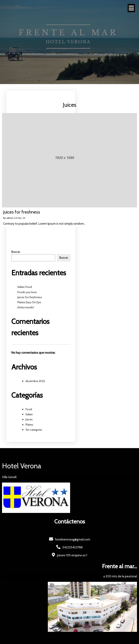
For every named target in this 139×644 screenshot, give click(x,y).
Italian (29, 414)
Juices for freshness (30, 297)
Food (29, 409)
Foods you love (27, 292)
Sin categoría (34, 430)
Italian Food (25, 287)
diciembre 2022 (35, 381)
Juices (29, 419)
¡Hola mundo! (26, 307)
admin (10, 218)
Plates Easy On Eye (29, 302)
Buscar (16, 252)
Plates (29, 425)
